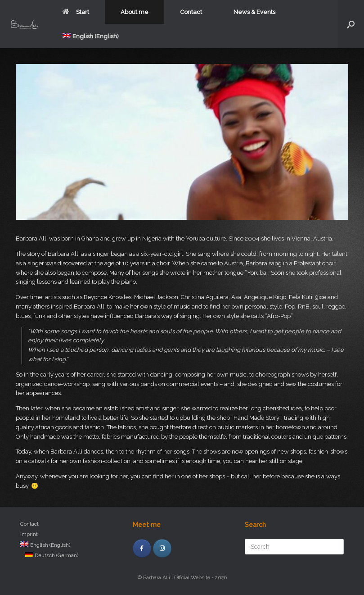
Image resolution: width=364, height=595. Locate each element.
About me (135, 12)
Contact (191, 12)
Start (76, 12)
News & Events (254, 12)
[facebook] (142, 548)
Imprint (29, 534)
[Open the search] (351, 24)
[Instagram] (162, 548)
